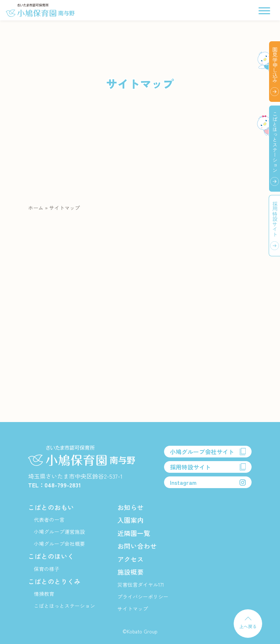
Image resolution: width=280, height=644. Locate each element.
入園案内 (131, 520)
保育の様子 (47, 569)
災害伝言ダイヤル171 (141, 584)
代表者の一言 (49, 520)
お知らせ (131, 507)
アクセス (131, 559)
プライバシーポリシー (143, 597)
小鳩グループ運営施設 (59, 532)
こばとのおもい (51, 507)
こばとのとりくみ (54, 581)
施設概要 (131, 572)
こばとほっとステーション (65, 606)
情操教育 (44, 594)
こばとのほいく (51, 556)
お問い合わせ (137, 546)
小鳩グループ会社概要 (59, 544)
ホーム (36, 208)
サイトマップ (133, 609)
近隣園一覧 (134, 533)
